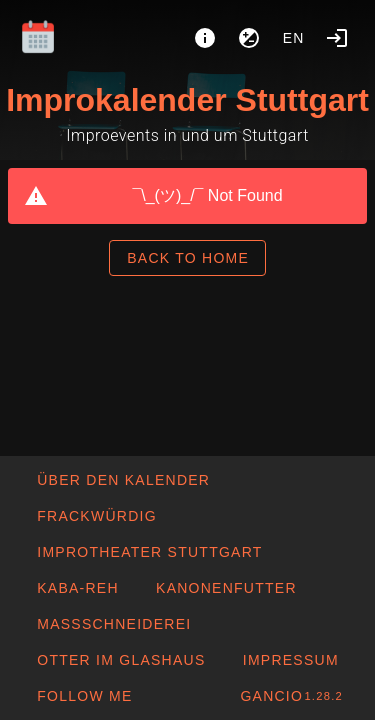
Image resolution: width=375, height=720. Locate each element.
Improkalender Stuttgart (187, 100)
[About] (205, 38)
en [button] (294, 38)
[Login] (337, 38)
